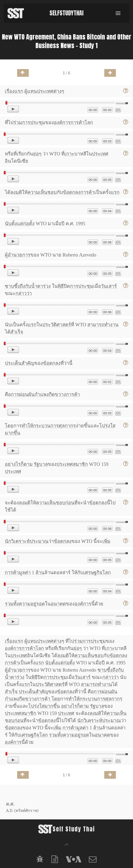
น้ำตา (37, 286)
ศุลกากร (67, 426)
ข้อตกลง (72, 192)
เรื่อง (10, 91)
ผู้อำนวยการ (18, 255)
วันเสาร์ (109, 286)
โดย (9, 426)
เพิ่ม (106, 541)
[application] (66, 107)
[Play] (13, 109)
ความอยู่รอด (32, 604)
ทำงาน (111, 325)
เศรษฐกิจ (93, 572)
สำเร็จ (17, 332)
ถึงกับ (25, 286)
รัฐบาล (41, 464)
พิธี (61, 286)
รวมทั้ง (12, 604)
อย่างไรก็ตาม (19, 464)
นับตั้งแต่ (14, 224)
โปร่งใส (107, 426)
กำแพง (42, 394)
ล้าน (40, 572)
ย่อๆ (37, 154)
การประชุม (34, 122)
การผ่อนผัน (23, 394)
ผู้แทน (31, 91)
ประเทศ (45, 91)
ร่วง (47, 286)
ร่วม (18, 122)
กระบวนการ (46, 426)
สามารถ (96, 325)
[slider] (60, 103)
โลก (89, 122)
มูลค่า (25, 572)
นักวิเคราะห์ (17, 541)
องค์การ (62, 122)
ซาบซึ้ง (12, 286)
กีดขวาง (57, 394)
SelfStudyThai (66, 13)
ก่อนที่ (71, 503)
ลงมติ (16, 192)
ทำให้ (27, 426)
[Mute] (118, 109)
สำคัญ (28, 363)
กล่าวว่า (24, 293)
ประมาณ (39, 541)
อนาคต (58, 604)
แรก (19, 91)
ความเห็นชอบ (42, 192)
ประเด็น (13, 363)
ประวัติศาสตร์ (57, 325)
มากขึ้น (13, 433)
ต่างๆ (59, 91)
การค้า (77, 122)
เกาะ (69, 154)
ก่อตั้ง (29, 224)
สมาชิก (80, 464)
